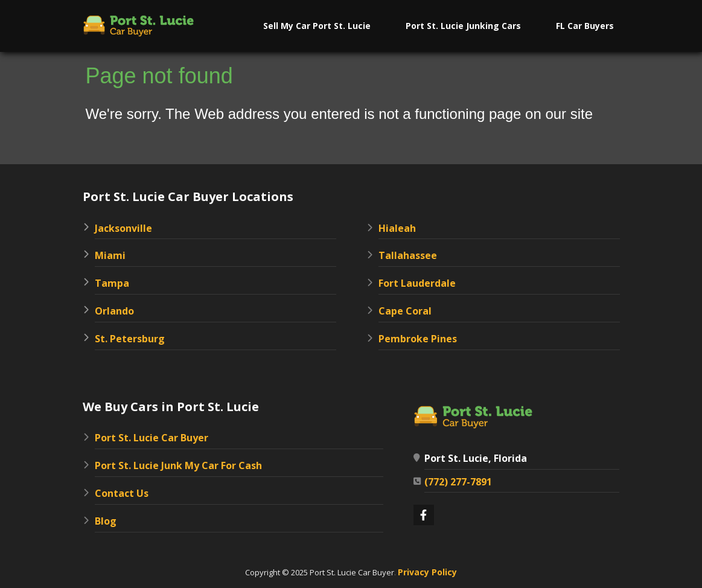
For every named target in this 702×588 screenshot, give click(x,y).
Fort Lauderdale (417, 283)
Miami (110, 255)
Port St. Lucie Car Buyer (152, 438)
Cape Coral (405, 311)
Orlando (114, 311)
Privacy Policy (427, 572)
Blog (106, 521)
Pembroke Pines (418, 339)
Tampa (112, 283)
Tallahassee (408, 255)
